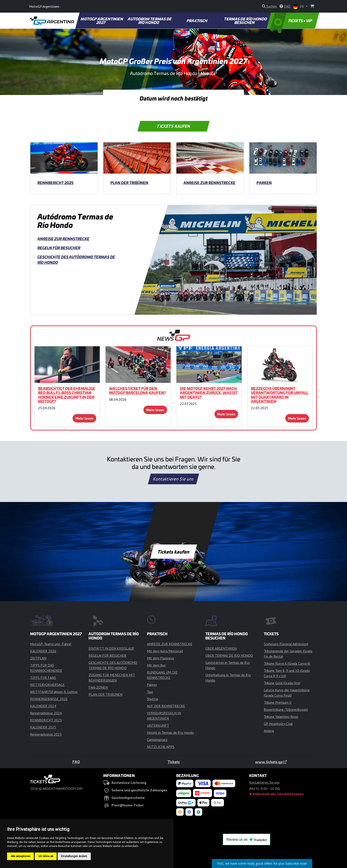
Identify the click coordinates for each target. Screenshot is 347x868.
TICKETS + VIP (291, 21)
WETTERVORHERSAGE (47, 685)
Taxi (150, 692)
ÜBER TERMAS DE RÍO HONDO (229, 655)
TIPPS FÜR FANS (43, 678)
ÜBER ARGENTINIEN (221, 648)
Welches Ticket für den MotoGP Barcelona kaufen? (138, 390)
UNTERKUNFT (158, 725)
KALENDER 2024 (43, 706)
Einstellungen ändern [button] (74, 856)
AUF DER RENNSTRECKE (166, 706)
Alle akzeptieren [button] (20, 856)
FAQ (76, 762)
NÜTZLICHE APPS (161, 747)
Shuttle (153, 699)
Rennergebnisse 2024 (46, 713)
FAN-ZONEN (98, 687)
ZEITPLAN (38, 658)
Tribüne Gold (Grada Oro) (282, 683)
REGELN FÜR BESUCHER (59, 248)
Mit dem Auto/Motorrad (165, 651)
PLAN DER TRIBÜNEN (129, 183)
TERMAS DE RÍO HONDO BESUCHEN (246, 21)
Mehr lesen (84, 418)
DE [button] (299, 7)
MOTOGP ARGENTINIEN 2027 (102, 21)
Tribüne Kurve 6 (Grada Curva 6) (287, 663)
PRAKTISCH (197, 21)
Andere (269, 731)
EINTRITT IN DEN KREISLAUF (111, 648)
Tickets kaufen (173, 126)
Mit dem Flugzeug (160, 658)
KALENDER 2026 (43, 651)
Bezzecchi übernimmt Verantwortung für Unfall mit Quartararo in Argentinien (280, 395)
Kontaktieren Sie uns (174, 479)
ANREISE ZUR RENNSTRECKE (209, 183)
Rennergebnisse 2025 (46, 734)
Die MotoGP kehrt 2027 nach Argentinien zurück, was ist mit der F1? (209, 393)
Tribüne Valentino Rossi (281, 717)
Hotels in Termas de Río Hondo (170, 732)
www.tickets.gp (271, 762)
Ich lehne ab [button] (46, 856)
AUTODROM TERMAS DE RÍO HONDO (150, 21)
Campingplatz (157, 740)
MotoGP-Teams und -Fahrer (51, 644)
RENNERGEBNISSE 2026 (49, 699)
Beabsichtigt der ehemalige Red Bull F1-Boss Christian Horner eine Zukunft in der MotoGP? (67, 395)
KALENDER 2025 (43, 727)
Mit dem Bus (156, 665)
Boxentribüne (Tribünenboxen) (286, 709)
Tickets (174, 762)
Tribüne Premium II (278, 702)
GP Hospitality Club (278, 724)
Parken (264, 183)
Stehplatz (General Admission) (286, 644)
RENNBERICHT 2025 (55, 183)
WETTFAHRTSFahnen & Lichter (54, 692)
